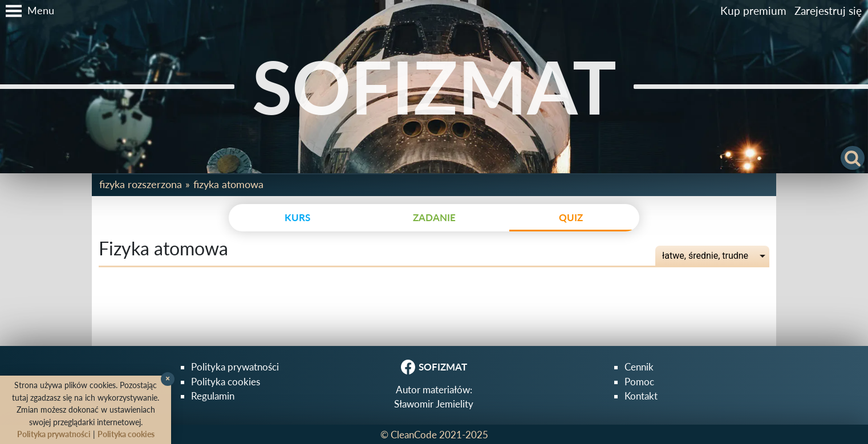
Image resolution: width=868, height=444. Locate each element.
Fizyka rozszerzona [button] (141, 184)
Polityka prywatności (235, 367)
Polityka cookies (226, 382)
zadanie (434, 217)
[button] (27, 11)
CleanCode (414, 435)
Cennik (639, 367)
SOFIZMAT (434, 86)
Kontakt (641, 396)
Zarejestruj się (828, 11)
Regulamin (213, 396)
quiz (571, 217)
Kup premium (753, 11)
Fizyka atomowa (228, 184)
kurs (297, 217)
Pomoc (639, 382)
